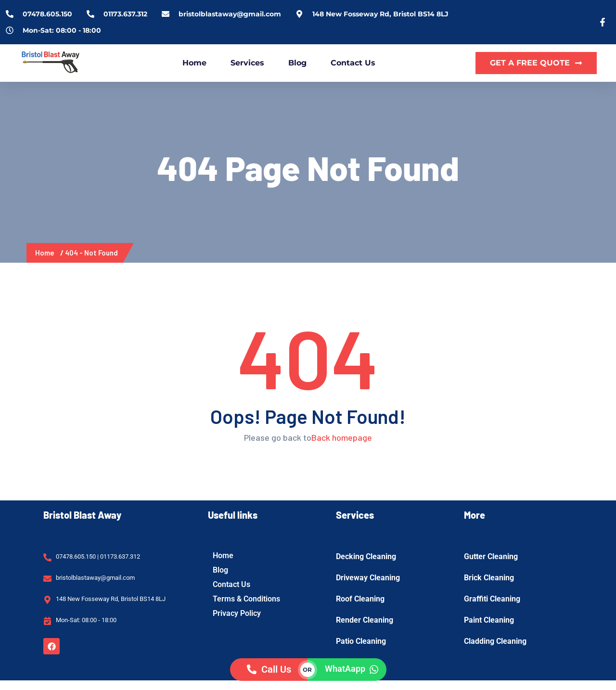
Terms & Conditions (246, 599)
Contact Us (353, 63)
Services (247, 63)
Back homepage (342, 437)
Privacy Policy (237, 613)
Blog (297, 63)
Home (194, 63)
